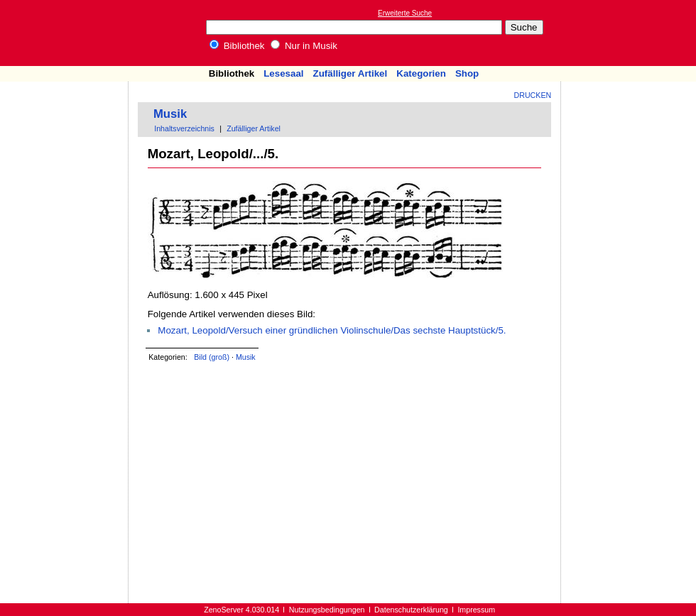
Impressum (476, 610)
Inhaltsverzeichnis (184, 128)
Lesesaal (283, 73)
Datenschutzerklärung (411, 610)
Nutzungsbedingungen (327, 610)
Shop (467, 73)
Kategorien (421, 73)
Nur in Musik (304, 46)
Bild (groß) (212, 357)
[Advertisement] (631, 33)
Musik (170, 114)
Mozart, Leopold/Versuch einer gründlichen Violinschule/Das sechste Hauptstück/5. (332, 330)
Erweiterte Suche (405, 13)
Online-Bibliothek (67, 33)
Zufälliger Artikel (350, 73)
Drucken (533, 95)
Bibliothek (237, 46)
